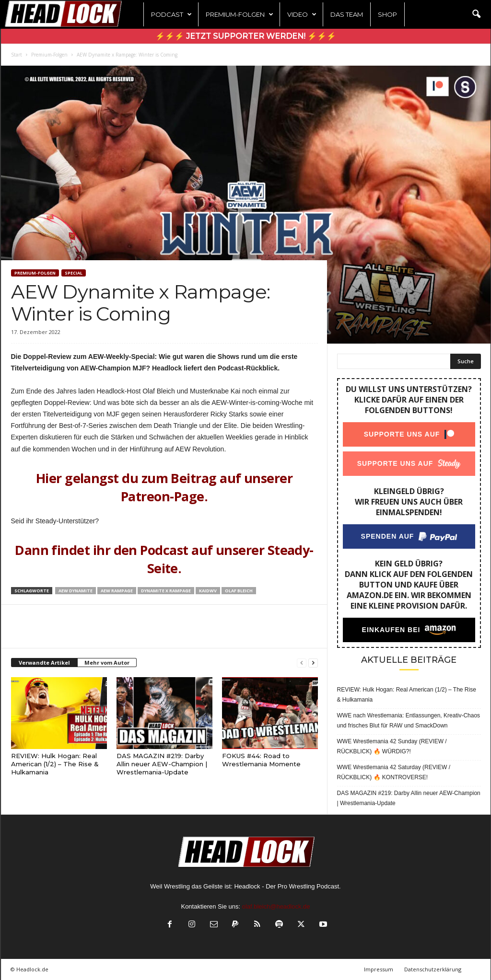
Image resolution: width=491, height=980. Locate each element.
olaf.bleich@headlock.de (276, 906)
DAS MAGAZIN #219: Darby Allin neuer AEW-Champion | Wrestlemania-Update (162, 764)
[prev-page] (302, 663)
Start (17, 55)
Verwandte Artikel (44, 663)
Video (302, 14)
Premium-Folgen (240, 14)
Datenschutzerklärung (433, 969)
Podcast (171, 14)
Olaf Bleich (239, 591)
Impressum (379, 969)
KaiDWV (208, 591)
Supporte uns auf (402, 434)
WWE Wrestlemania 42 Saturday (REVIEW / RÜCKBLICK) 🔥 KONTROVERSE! (394, 772)
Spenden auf (387, 536)
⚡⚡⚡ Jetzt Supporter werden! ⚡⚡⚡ (246, 36)
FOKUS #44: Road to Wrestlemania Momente (261, 760)
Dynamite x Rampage (166, 591)
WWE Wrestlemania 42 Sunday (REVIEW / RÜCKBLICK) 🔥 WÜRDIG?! (392, 746)
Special (74, 273)
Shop (387, 14)
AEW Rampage (117, 591)
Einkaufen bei (391, 630)
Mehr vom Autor (107, 663)
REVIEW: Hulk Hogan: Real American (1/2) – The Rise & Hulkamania (55, 764)
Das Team (347, 14)
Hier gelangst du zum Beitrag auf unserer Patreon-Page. (164, 487)
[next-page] (313, 663)
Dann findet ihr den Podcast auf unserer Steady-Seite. (164, 559)
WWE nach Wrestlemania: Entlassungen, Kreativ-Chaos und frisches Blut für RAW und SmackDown (409, 721)
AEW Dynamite (76, 591)
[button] (476, 14)
